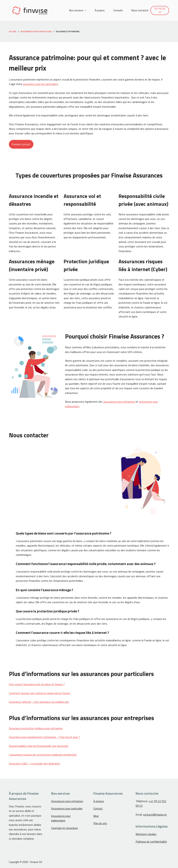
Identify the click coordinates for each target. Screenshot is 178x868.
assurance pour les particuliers (41, 84)
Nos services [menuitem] (78, 10)
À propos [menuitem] (100, 10)
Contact (98, 808)
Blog (96, 816)
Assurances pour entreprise (67, 801)
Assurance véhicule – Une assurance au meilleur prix (39, 702)
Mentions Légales (146, 834)
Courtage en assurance (64, 828)
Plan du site (100, 823)
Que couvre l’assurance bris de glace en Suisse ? (37, 684)
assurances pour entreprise (119, 402)
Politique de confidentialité (151, 842)
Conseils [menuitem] (118, 10)
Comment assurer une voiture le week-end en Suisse (39, 693)
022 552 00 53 (160, 10)
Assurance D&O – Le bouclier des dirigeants (35, 763)
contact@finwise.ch (155, 815)
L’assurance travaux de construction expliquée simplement (43, 755)
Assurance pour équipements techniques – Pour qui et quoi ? (44, 737)
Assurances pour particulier (67, 808)
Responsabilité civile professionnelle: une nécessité (39, 746)
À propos (99, 801)
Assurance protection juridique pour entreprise (36, 728)
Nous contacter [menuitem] (140, 10)
